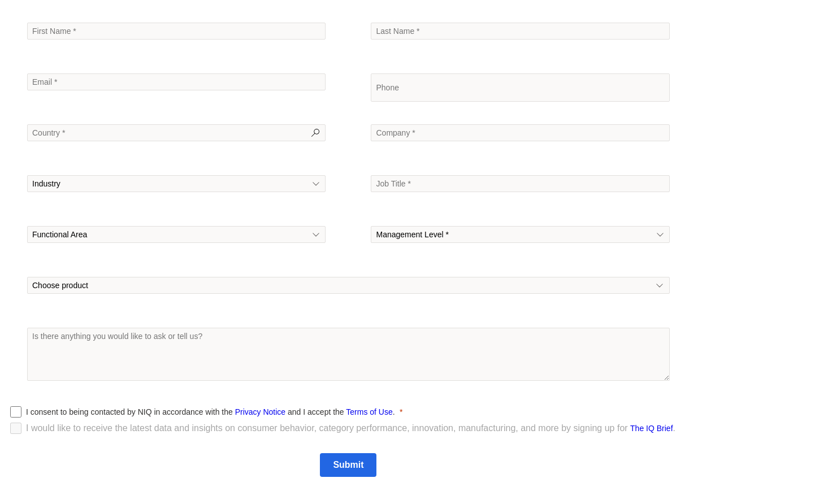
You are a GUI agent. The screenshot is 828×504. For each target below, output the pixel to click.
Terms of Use (369, 412)
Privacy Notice (260, 412)
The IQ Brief (651, 428)
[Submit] (348, 465)
